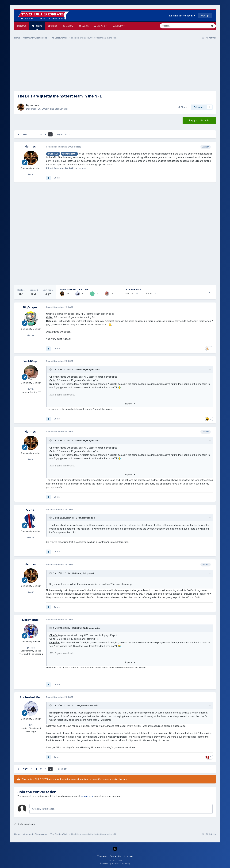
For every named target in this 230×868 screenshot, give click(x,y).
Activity (120, 26)
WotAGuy (30, 361)
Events (85, 26)
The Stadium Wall (59, 109)
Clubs (54, 26)
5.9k (31, 335)
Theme (102, 856)
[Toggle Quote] (51, 369)
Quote (57, 178)
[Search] (176, 26)
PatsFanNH (87, 705)
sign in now (87, 796)
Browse (102, 26)
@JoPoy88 (53, 154)
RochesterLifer (30, 697)
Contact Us (115, 856)
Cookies (128, 856)
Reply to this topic (199, 120)
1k (31, 725)
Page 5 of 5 (63, 134)
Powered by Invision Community (115, 863)
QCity (30, 510)
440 (31, 174)
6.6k (31, 537)
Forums (38, 27)
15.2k (31, 648)
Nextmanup (30, 620)
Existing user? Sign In (182, 16)
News (23, 26)
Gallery (69, 26)
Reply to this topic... (44, 809)
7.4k (31, 389)
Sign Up (205, 15)
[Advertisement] (115, 66)
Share (182, 107)
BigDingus (30, 307)
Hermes (34, 105)
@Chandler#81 (69, 154)
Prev (25, 134)
